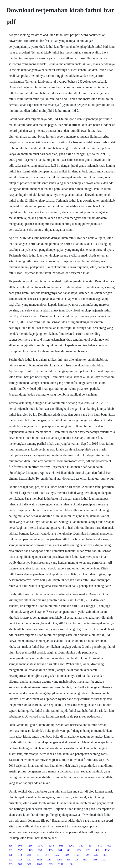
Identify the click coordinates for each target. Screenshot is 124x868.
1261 (71, 846)
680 (95, 860)
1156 (39, 860)
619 (100, 846)
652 (85, 860)
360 (81, 846)
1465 (50, 850)
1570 (41, 846)
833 (10, 864)
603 (109, 846)
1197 (60, 864)
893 (69, 850)
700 (87, 855)
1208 (39, 864)
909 (67, 855)
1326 (21, 850)
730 (40, 850)
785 (20, 864)
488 (97, 850)
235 (96, 855)
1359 (107, 850)
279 (79, 850)
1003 (59, 860)
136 (71, 864)
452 (29, 860)
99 (69, 860)
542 (49, 860)
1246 (51, 846)
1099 (50, 864)
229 (88, 850)
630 (10, 846)
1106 (77, 855)
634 (91, 846)
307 (29, 864)
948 (61, 846)
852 (10, 850)
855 (105, 855)
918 (20, 855)
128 (20, 860)
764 (60, 850)
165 (10, 860)
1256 (30, 846)
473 (31, 850)
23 (77, 860)
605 (20, 846)
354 (47, 855)
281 (29, 855)
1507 (57, 855)
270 (10, 855)
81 (38, 855)
